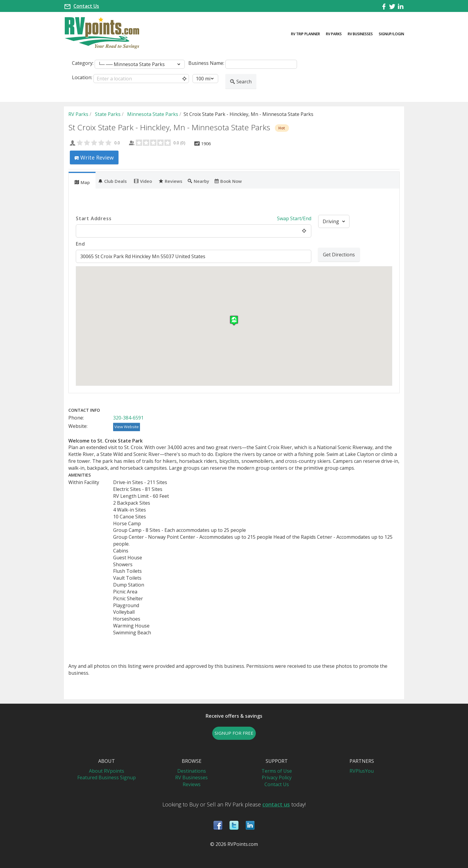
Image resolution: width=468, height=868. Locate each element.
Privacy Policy (277, 777)
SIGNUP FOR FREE (234, 733)
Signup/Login (391, 34)
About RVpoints (107, 771)
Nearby (198, 181)
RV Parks (334, 34)
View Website (127, 427)
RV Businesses (360, 34)
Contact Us (86, 6)
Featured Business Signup (107, 777)
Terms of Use (277, 771)
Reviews (171, 181)
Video (143, 181)
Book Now (228, 181)
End (80, 244)
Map (82, 182)
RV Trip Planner (305, 34)
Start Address (94, 218)
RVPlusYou (362, 771)
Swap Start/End (294, 218)
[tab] (82, 180)
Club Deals (113, 181)
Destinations (192, 771)
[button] (234, 320)
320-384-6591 (128, 418)
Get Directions (339, 255)
